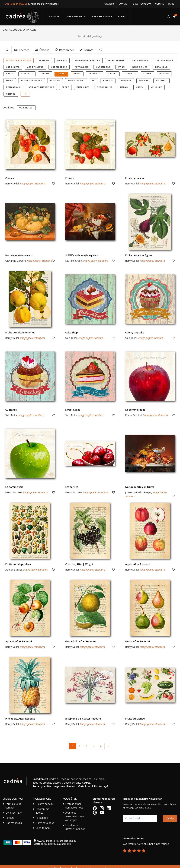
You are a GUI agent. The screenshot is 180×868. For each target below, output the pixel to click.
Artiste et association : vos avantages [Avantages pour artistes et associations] (75, 816)
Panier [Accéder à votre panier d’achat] (172, 4)
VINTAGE (11, 94)
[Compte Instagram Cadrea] (102, 808)
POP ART (144, 81)
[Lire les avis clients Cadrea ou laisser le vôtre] (136, 849)
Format (87, 50)
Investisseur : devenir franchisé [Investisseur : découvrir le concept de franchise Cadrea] (75, 827)
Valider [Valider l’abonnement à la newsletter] (170, 818)
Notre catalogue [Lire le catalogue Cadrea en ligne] (45, 823)
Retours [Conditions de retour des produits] (10, 818)
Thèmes (22, 50)
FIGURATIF (130, 74)
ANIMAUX (62, 60)
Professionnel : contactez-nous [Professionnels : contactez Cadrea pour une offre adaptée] (74, 806)
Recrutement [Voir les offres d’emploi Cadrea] (43, 828)
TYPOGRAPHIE (105, 87)
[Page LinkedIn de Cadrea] (109, 808)
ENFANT (113, 74)
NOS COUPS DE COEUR (19, 60)
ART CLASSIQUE (165, 60)
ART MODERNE (59, 67)
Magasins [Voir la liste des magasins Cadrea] (109, 4)
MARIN (10, 81)
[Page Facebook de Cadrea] (95, 808)
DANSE (77, 74)
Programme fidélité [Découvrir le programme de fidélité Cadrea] (42, 811)
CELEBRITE (27, 74)
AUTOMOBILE (103, 67)
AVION (121, 67)
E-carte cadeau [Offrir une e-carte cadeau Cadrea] (44, 804)
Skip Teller (71, 338)
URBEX (140, 87)
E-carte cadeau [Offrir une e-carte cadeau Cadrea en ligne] (142, 4)
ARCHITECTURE (116, 60)
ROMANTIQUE (13, 87)
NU (94, 81)
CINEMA (45, 74)
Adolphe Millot (14, 570)
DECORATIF (95, 74)
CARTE (10, 74)
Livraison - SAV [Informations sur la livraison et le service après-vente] (14, 813)
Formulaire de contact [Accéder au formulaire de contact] (13, 806)
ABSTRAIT (44, 60)
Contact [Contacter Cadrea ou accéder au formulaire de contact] (124, 4)
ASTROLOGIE (82, 67)
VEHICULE (156, 87)
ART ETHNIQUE (35, 67)
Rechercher (64, 50)
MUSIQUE (55, 81)
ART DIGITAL (13, 67)
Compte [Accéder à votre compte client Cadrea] (159, 4)
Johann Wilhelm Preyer (138, 492)
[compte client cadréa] (168, 16)
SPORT (65, 87)
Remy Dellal (12, 183)
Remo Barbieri (134, 415)
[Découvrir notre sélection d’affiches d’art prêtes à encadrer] (102, 17)
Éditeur (42, 50)
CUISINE (61, 74)
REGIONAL (162, 81)
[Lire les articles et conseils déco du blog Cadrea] (121, 17)
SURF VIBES (83, 87)
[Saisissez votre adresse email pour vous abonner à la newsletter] (140, 819)
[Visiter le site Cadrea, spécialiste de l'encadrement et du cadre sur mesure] (16, 782)
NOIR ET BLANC (76, 81)
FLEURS (148, 74)
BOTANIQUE (161, 67)
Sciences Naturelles (41, 87)
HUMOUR (164, 74)
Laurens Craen (74, 261)
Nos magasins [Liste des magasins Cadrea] (14, 823)
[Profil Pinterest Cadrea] (95, 812)
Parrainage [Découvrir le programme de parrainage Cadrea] (42, 818)
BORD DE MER (140, 67)
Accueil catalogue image (90, 36)
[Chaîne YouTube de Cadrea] (102, 812)
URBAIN (124, 87)
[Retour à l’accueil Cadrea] (22, 17)
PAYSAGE (108, 81)
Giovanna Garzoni (15, 261)
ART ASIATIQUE (141, 60)
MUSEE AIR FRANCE (32, 81)
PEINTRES (126, 81)
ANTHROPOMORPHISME (87, 60)
